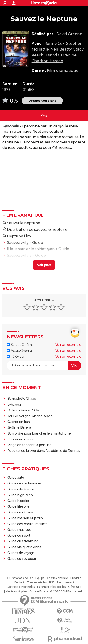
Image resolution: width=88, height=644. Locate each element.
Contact (19, 582)
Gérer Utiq (75, 587)
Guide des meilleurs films (27, 524)
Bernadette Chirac (22, 399)
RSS (52, 582)
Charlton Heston (48, 61)
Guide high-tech (20, 495)
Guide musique (19, 530)
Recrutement (65, 582)
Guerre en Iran (19, 422)
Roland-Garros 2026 (23, 410)
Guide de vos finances (24, 483)
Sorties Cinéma (20, 345)
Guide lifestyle (18, 506)
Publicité (76, 578)
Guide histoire (18, 501)
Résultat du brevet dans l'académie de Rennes (44, 451)
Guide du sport (19, 535)
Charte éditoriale (57, 578)
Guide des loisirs (20, 512)
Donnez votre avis (42, 101)
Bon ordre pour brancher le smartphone (39, 433)
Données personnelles (21, 587)
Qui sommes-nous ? (20, 578)
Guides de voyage (21, 553)
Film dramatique (63, 71)
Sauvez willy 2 (19, 255)
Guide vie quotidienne (24, 547)
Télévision (16, 357)
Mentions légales (16, 591)
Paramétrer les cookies (51, 587)
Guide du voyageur (22, 559)
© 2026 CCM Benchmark (66, 591)
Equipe (40, 578)
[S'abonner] (44, 366)
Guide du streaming (23, 541)
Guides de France (21, 489)
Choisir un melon (21, 439)
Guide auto (16, 478)
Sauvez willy (18, 243)
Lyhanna (14, 405)
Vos (44, 115)
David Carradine (61, 55)
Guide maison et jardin (25, 518)
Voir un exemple (68, 345)
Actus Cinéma (19, 351)
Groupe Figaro (38, 591)
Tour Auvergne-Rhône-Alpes (30, 416)
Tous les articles (37, 582)
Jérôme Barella (19, 427)
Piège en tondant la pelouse (29, 445)
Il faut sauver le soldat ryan (31, 249)
